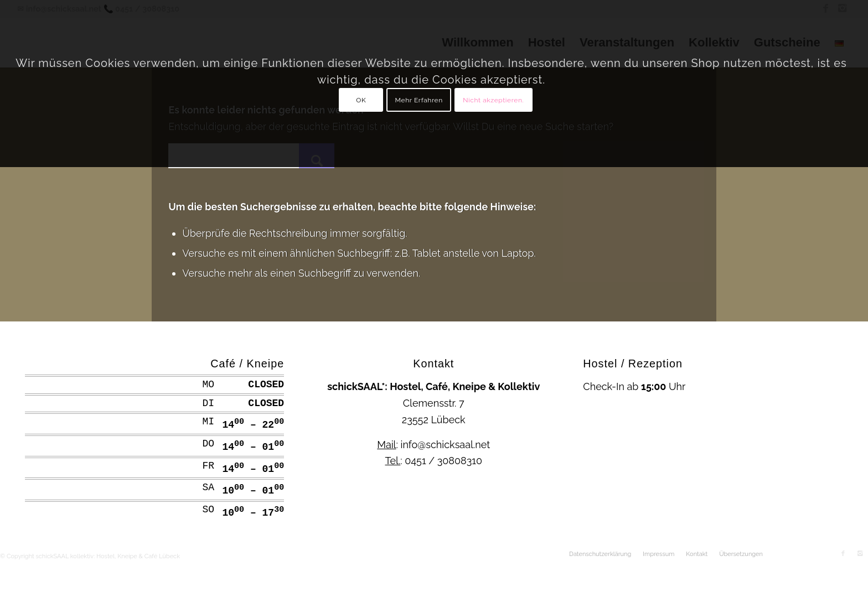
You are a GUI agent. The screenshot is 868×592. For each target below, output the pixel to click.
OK (361, 100)
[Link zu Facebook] (843, 554)
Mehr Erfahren (419, 100)
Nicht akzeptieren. (493, 100)
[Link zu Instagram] (860, 554)
